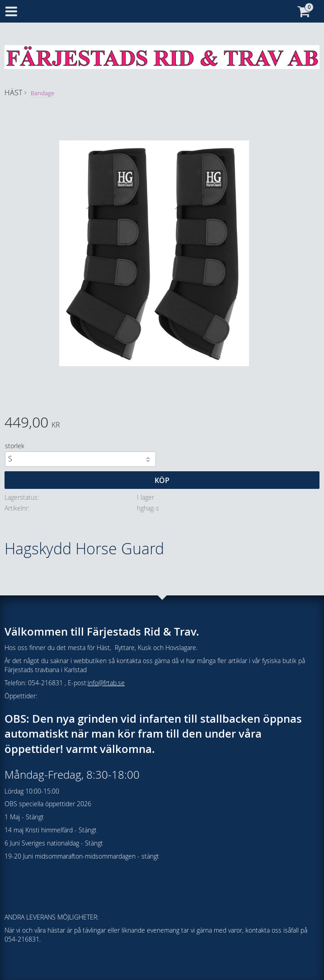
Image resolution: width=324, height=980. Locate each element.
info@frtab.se (106, 683)
